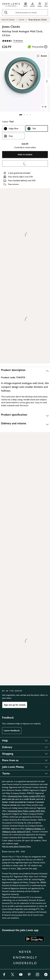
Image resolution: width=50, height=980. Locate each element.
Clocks (21, 20)
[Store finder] (26, 4)
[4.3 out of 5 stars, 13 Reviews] (13, 41)
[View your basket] (40, 4)
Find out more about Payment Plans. (17, 846)
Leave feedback (12, 730)
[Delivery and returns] (25, 424)
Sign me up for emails (15, 705)
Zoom (42, 56)
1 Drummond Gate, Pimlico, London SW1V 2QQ (26, 796)
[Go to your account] (33, 4)
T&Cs (19, 869)
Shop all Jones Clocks (38, 20)
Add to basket (25, 154)
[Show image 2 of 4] (47, 81)
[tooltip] (46, 47)
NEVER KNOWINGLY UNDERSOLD (25, 957)
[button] (46, 4)
